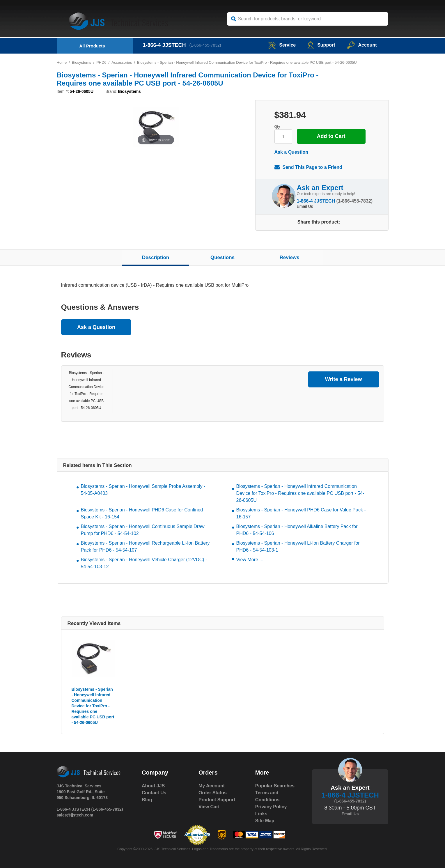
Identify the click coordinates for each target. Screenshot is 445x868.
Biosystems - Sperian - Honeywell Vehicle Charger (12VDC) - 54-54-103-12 (144, 563)
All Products (92, 46)
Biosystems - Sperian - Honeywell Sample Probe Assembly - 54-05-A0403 (143, 490)
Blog (147, 800)
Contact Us (154, 793)
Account (362, 45)
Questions (223, 257)
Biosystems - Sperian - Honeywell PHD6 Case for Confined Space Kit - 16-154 (142, 513)
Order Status (213, 793)
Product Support (217, 800)
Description (156, 257)
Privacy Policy (271, 807)
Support (321, 45)
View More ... (250, 560)
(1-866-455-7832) (205, 45)
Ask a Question (291, 152)
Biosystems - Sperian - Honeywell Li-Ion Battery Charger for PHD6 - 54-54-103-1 (298, 547)
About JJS (153, 786)
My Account (212, 786)
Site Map (265, 821)
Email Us (305, 206)
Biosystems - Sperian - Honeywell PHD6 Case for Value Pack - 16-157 (301, 513)
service (282, 45)
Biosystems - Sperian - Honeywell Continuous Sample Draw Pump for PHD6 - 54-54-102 (143, 530)
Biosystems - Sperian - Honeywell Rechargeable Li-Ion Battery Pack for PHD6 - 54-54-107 (145, 547)
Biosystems (81, 62)
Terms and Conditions (267, 796)
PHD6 (101, 62)
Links (261, 814)
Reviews (289, 257)
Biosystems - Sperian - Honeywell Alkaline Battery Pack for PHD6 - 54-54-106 (297, 530)
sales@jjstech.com (75, 815)
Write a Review (344, 379)
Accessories (122, 62)
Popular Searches (275, 786)
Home (62, 62)
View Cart (209, 807)
